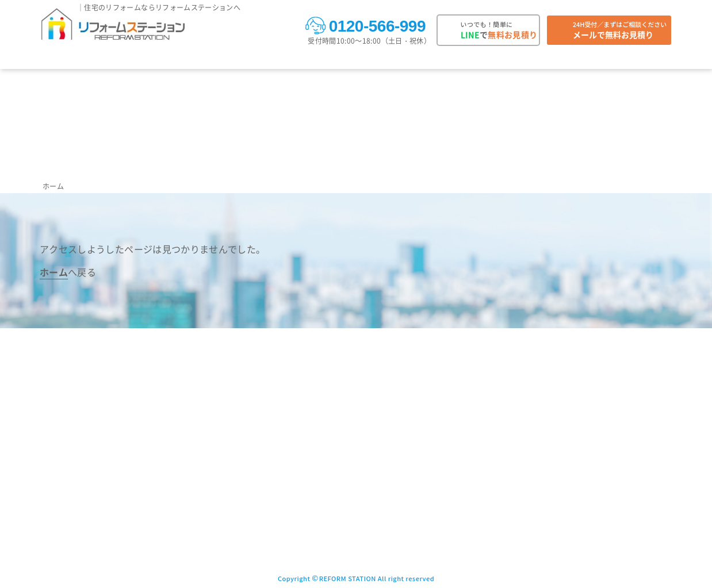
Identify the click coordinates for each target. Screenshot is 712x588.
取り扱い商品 (63, 60)
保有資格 (431, 468)
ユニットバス (252, 410)
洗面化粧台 (249, 507)
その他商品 (249, 527)
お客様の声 (158, 60)
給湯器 (241, 390)
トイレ (241, 429)
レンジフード (252, 468)
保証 (360, 60)
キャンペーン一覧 (349, 507)
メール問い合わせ (531, 370)
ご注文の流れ (261, 60)
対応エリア (208, 60)
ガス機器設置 (561, 449)
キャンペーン (444, 60)
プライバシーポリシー (538, 410)
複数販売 (608, 60)
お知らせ (395, 60)
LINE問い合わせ (528, 390)
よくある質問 (558, 60)
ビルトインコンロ (260, 488)
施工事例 (112, 60)
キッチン (245, 449)
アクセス (431, 449)
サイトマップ (523, 429)
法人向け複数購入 (437, 390)
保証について (341, 468)
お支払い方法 (319, 60)
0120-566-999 (365, 25)
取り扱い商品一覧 (260, 370)
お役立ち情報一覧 (349, 527)
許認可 (427, 488)
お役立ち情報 (501, 60)
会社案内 (650, 60)
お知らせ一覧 (341, 488)
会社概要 (431, 429)
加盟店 (427, 507)
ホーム (53, 186)
